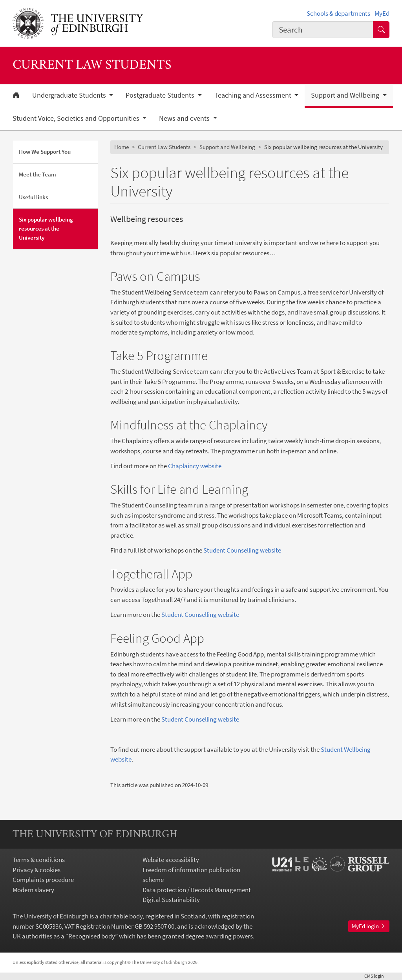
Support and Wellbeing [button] (346, 95)
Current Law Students (164, 147)
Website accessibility (171, 860)
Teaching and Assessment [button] (254, 95)
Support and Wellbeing (227, 147)
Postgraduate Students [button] (161, 95)
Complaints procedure (43, 880)
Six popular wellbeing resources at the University (46, 228)
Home (122, 147)
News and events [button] (185, 118)
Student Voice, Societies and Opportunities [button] (77, 118)
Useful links (33, 197)
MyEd (382, 13)
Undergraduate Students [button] (70, 95)
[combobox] (323, 30)
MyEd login (369, 926)
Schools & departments (338, 13)
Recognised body (92, 936)
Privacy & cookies (37, 870)
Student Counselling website (242, 550)
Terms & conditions (39, 860)
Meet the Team (37, 174)
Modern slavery (33, 890)
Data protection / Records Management (197, 890)
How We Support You (45, 152)
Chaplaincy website (195, 466)
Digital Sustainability (171, 900)
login (377, 976)
